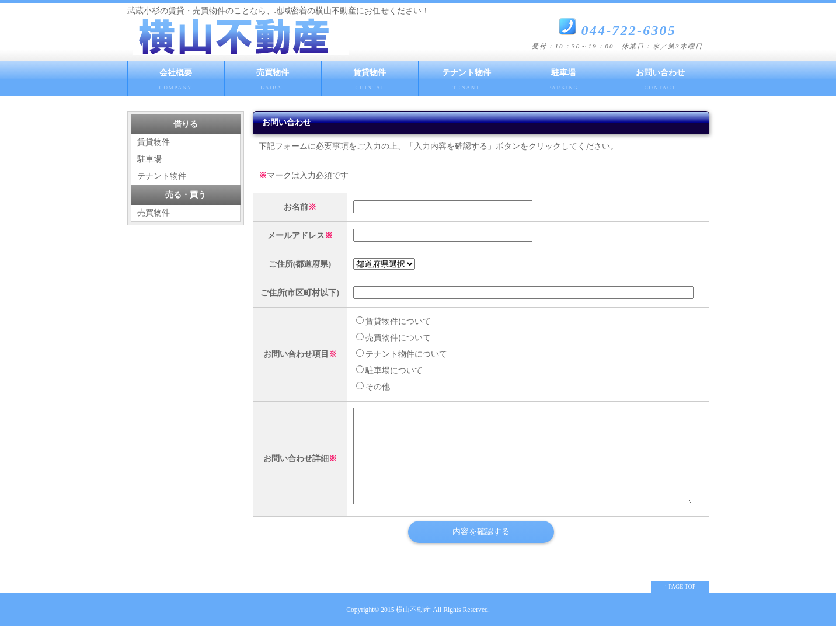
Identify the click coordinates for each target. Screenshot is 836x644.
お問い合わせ (661, 82)
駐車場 (564, 82)
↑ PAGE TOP (680, 604)
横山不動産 (413, 627)
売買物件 (273, 82)
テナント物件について (402, 354)
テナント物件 (467, 82)
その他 (373, 387)
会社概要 (176, 82)
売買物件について (393, 338)
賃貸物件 (370, 82)
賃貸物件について (393, 321)
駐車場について (389, 370)
